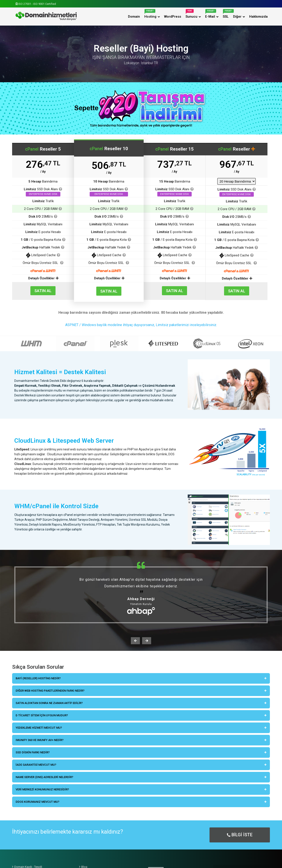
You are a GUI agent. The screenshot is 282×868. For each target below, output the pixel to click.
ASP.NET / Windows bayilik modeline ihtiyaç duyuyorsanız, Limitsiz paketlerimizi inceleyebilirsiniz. (141, 325)
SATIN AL (43, 291)
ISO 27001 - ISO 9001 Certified (36, 4)
